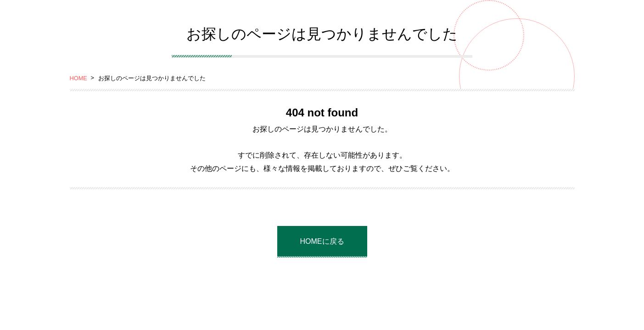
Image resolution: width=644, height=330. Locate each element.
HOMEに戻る (322, 241)
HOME (78, 78)
